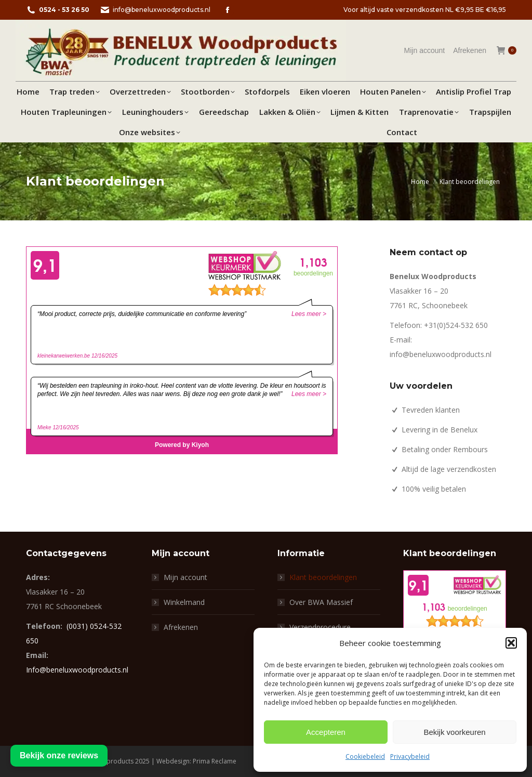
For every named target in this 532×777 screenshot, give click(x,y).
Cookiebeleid (365, 756)
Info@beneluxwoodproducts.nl (77, 670)
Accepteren (326, 732)
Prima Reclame (215, 761)
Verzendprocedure (320, 627)
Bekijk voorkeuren (454, 732)
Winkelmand (184, 602)
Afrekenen (181, 627)
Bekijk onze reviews (59, 755)
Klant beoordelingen (323, 577)
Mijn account (185, 577)
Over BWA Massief (321, 602)
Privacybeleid (410, 756)
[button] (511, 643)
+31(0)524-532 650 (456, 325)
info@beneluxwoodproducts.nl (155, 10)
